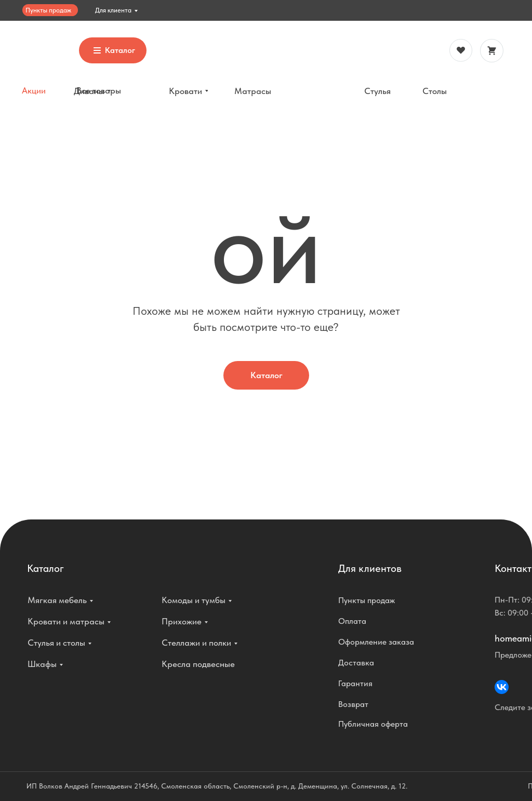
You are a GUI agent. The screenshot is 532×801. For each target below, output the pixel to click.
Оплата (352, 621)
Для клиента (113, 10)
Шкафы (42, 664)
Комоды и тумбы (194, 600)
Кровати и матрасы (66, 621)
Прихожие (182, 621)
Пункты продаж (48, 10)
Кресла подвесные (198, 664)
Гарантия (355, 683)
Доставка (356, 663)
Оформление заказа (376, 642)
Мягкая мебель (57, 600)
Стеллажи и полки (196, 643)
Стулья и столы (56, 643)
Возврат (353, 704)
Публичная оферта (373, 724)
